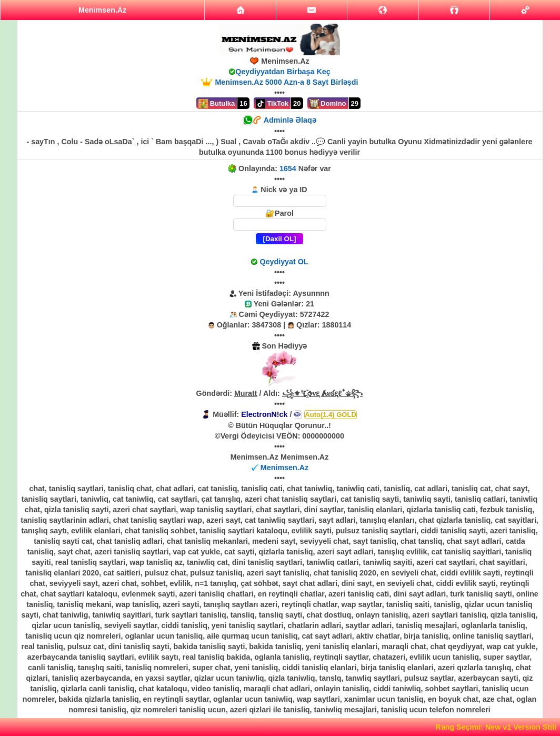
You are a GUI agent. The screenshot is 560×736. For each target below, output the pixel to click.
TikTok (272, 104)
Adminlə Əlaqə (290, 120)
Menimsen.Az (284, 468)
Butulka (217, 104)
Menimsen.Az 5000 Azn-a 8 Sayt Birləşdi (286, 82)
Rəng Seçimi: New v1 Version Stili (496, 727)
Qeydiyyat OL (284, 262)
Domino (328, 104)
